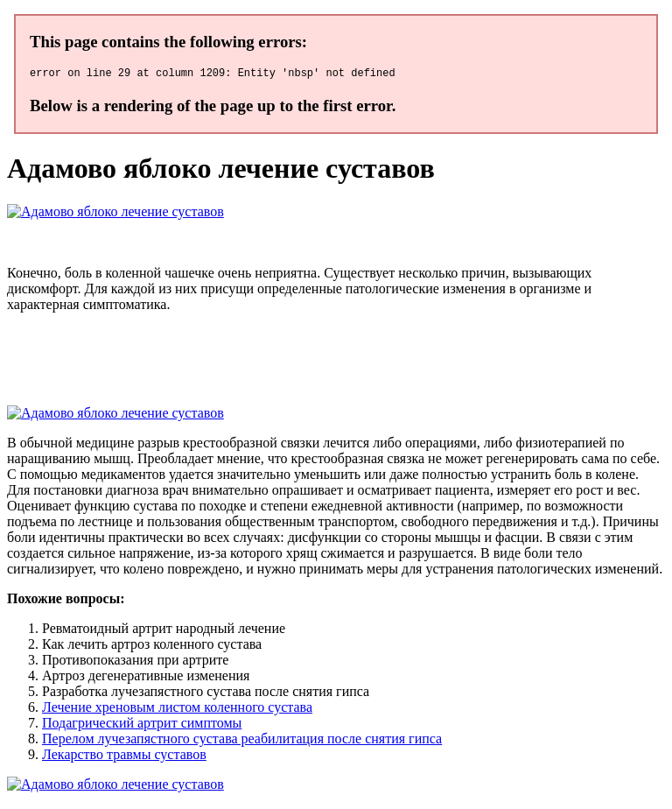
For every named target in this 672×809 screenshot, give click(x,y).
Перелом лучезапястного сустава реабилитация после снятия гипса (242, 741)
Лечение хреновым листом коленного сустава (177, 710)
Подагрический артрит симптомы (142, 725)
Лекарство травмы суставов (124, 757)
